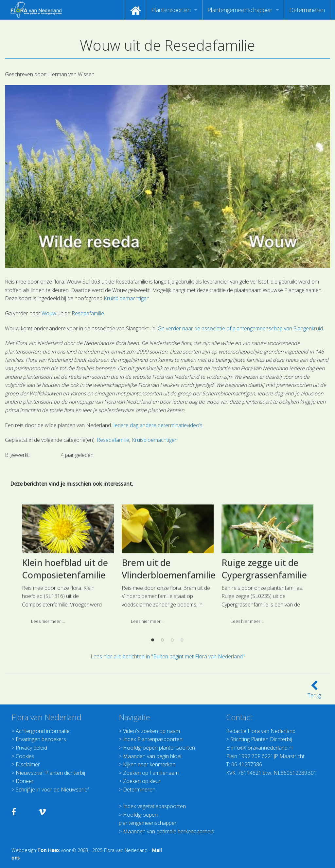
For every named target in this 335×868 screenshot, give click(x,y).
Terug (314, 691)
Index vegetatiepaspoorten (154, 806)
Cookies (25, 756)
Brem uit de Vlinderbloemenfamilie (169, 608)
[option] (68, 606)
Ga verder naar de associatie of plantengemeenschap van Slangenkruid (240, 328)
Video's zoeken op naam (151, 731)
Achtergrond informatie (43, 731)
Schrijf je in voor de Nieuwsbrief (52, 790)
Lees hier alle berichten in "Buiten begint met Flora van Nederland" (168, 656)
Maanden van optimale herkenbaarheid (169, 831)
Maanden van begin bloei (152, 756)
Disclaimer (28, 764)
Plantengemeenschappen (240, 10)
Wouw (49, 313)
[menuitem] (136, 10)
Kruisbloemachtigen (127, 298)
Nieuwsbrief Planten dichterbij (50, 773)
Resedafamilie (88, 313)
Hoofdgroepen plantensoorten (159, 748)
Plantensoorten (171, 10)
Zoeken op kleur (142, 781)
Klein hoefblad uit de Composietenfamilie (65, 608)
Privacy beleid (31, 748)
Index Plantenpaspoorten (153, 739)
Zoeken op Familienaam (151, 773)
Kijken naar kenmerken (149, 764)
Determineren (307, 10)
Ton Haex (48, 850)
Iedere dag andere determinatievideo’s (158, 425)
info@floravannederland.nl (262, 748)
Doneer (25, 781)
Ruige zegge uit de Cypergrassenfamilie (264, 608)
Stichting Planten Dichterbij (261, 739)
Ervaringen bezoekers (41, 739)
